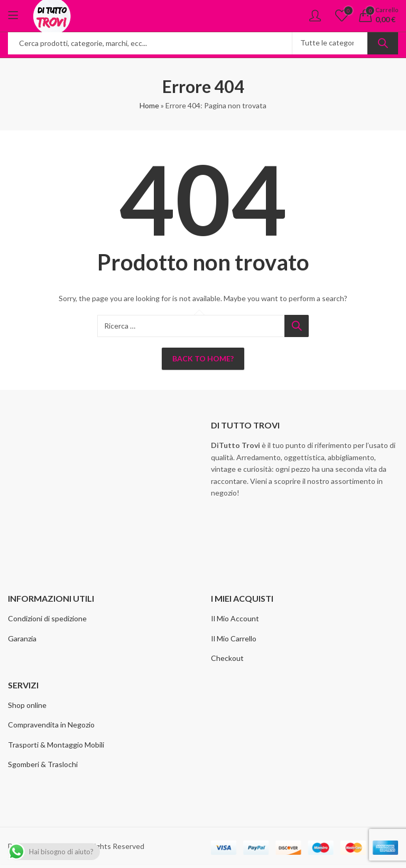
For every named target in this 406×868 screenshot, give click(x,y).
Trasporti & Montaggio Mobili (56, 745)
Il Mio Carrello (234, 638)
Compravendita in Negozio (51, 725)
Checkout (227, 658)
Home (149, 105)
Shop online (27, 705)
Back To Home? (203, 358)
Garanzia (22, 638)
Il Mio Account (235, 618)
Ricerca (383, 43)
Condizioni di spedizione (47, 618)
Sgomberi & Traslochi (43, 764)
